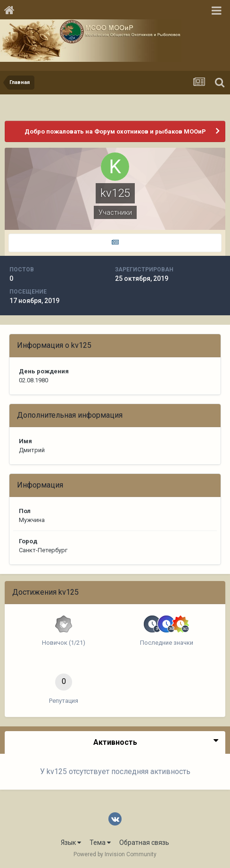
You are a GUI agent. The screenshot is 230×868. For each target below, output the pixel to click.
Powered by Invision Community (115, 854)
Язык (71, 843)
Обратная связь (144, 843)
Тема (100, 843)
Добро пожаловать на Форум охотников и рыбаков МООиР (115, 131)
